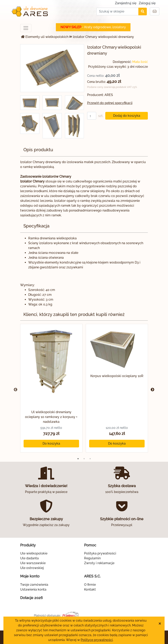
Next (152, 390)
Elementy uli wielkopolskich (47, 37)
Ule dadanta (29, 558)
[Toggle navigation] (26, 28)
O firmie (90, 585)
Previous (16, 390)
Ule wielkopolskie (34, 553)
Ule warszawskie (33, 563)
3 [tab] (90, 459)
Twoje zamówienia (34, 585)
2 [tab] (84, 459)
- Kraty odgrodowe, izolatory (93, 27)
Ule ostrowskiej (32, 568)
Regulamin (92, 558)
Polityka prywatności (100, 553)
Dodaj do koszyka (127, 116)
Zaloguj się (147, 3)
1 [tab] (78, 459)
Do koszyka (51, 443)
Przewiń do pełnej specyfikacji (110, 103)
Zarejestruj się (126, 3)
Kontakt (90, 589)
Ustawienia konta (33, 589)
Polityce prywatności (97, 640)
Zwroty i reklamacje (99, 563)
